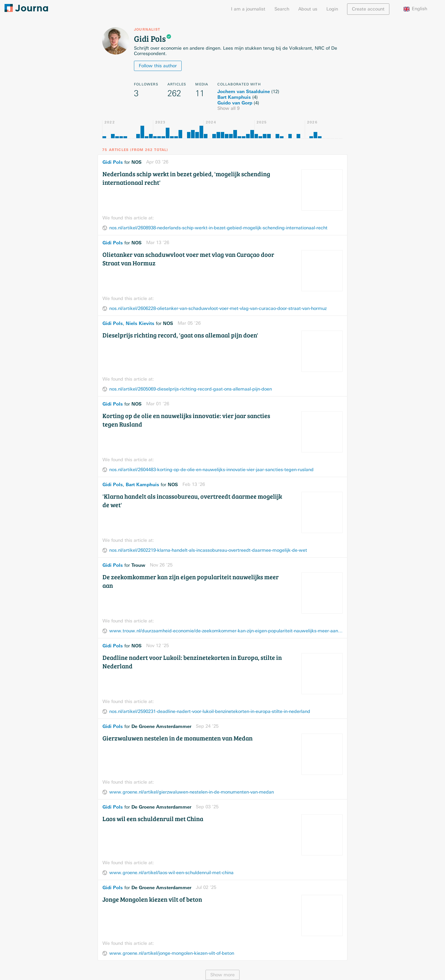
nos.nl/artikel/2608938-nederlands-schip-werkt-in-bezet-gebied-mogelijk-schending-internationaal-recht (218, 228)
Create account (368, 9)
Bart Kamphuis (234, 97)
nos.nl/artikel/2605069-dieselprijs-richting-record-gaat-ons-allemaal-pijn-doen (191, 389)
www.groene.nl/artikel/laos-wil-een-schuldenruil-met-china (171, 873)
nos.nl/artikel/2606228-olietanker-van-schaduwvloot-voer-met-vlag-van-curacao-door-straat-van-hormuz (218, 308)
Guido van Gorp (235, 103)
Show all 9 (228, 108)
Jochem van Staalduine (244, 91)
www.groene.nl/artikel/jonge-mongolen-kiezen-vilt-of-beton (172, 953)
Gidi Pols (113, 162)
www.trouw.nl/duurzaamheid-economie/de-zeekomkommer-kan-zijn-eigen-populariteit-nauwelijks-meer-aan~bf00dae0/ (226, 631)
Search (282, 9)
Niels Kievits (140, 323)
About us (308, 9)
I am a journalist (248, 9)
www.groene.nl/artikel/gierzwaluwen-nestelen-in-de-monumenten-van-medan (192, 792)
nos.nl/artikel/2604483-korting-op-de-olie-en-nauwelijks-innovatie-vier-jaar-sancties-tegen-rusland (211, 470)
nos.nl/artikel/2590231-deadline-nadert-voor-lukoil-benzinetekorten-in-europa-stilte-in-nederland (210, 711)
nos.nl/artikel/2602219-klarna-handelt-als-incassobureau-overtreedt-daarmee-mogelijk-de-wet (208, 550)
